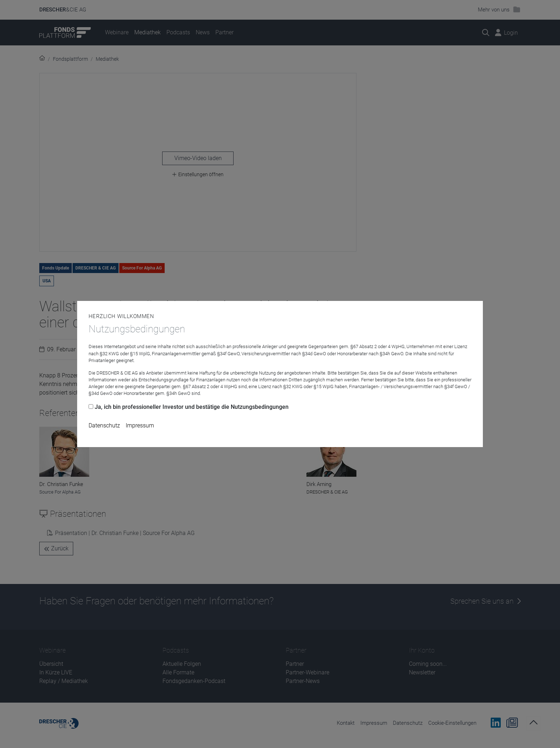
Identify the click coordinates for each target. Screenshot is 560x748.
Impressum (140, 425)
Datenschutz (104, 425)
